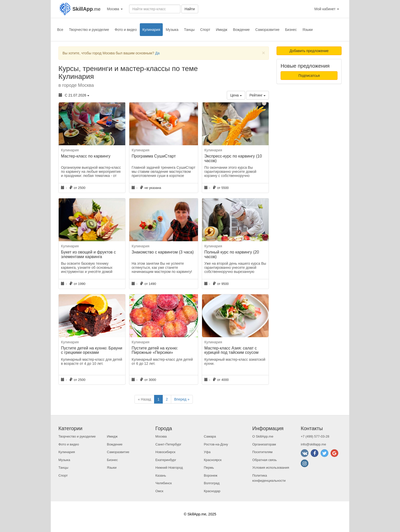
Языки (308, 30)
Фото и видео (126, 30)
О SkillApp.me (263, 436)
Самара (210, 436)
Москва (161, 436)
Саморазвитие (267, 30)
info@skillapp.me (313, 444)
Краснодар (212, 491)
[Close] (264, 53)
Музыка (172, 30)
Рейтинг (258, 95)
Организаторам (264, 444)
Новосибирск (165, 452)
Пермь (209, 468)
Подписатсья (309, 76)
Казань (161, 475)
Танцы (189, 30)
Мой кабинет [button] (327, 9)
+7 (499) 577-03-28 (315, 436)
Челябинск (164, 483)
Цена (236, 95)
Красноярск (213, 460)
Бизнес (291, 30)
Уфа (207, 452)
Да (157, 53)
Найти (190, 9)
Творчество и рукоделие (89, 30)
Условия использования (271, 468)
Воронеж (211, 475)
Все (60, 30)
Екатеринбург (166, 460)
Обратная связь (265, 460)
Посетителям (262, 452)
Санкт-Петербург (168, 444)
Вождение (241, 30)
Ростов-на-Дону (216, 444)
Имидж (222, 30)
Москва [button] (115, 9)
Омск (159, 491)
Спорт (205, 30)
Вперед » (182, 399)
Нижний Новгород (169, 468)
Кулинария (151, 30)
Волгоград (212, 483)
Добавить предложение (309, 51)
